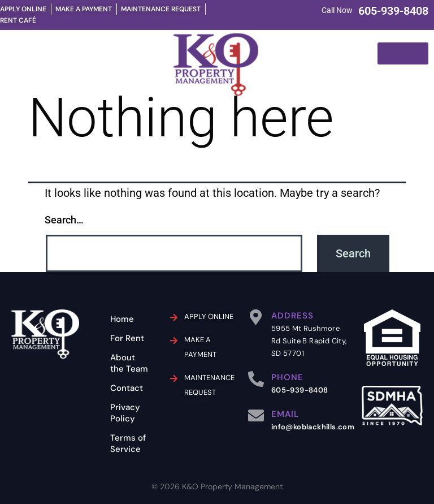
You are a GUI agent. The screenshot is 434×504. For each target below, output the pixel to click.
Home (122, 319)
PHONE (287, 377)
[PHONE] (256, 379)
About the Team (129, 363)
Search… (64, 220)
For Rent (127, 338)
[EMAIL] (256, 416)
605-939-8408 (393, 11)
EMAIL (285, 414)
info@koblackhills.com (313, 427)
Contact (127, 388)
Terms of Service (128, 443)
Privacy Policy (125, 413)
